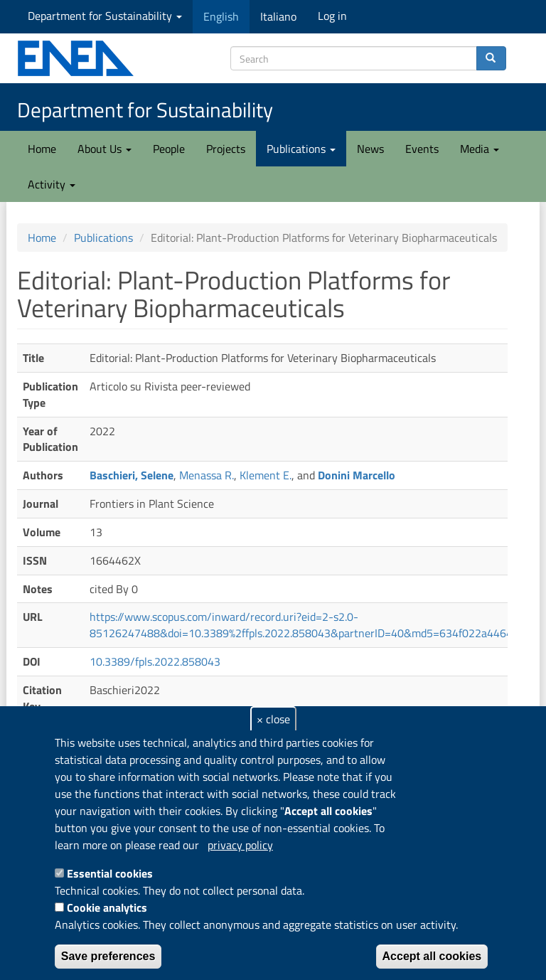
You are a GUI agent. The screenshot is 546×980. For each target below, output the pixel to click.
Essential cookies (110, 873)
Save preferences (108, 956)
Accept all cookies (432, 956)
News (370, 149)
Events (422, 149)
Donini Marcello (357, 475)
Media (480, 149)
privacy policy (240, 845)
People (169, 149)
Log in (332, 16)
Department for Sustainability (105, 16)
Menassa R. (207, 475)
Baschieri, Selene (132, 475)
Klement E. (266, 475)
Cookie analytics (107, 907)
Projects (226, 149)
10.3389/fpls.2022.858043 (155, 661)
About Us (105, 149)
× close (273, 719)
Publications (301, 149)
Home (42, 149)
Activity (52, 184)
